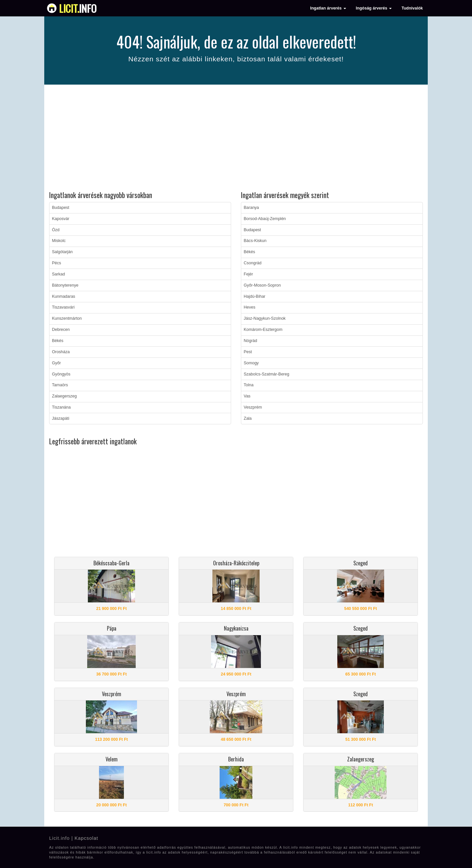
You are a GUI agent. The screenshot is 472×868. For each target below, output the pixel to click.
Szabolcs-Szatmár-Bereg (267, 374)
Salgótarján (62, 252)
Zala (248, 418)
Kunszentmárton (67, 318)
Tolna (249, 385)
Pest (248, 352)
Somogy (251, 363)
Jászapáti (61, 418)
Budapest (61, 208)
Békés (58, 341)
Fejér (248, 274)
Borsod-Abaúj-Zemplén (265, 219)
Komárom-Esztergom (263, 330)
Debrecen (61, 330)
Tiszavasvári (63, 307)
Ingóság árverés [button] (374, 8)
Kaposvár (61, 219)
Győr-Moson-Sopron (262, 285)
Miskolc (59, 241)
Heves (250, 307)
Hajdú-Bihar (255, 296)
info (78, 8)
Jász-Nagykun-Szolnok (265, 318)
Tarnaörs (60, 385)
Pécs (57, 263)
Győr (57, 363)
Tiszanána (61, 407)
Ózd (56, 230)
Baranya (252, 208)
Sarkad (59, 274)
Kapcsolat (86, 838)
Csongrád (253, 263)
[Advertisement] (236, 139)
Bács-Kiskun (255, 241)
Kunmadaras (64, 296)
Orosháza (61, 352)
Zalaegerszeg (65, 396)
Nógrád (251, 341)
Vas (247, 396)
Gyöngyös (61, 374)
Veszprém (253, 407)
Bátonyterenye (65, 285)
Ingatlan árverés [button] (328, 8)
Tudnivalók (412, 8)
